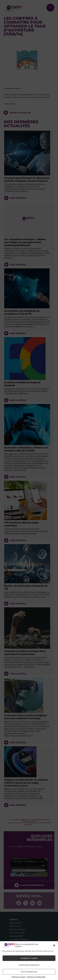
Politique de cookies (18, 977)
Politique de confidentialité (36, 977)
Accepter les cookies (29, 958)
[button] (54, 945)
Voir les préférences (29, 972)
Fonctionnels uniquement (29, 965)
